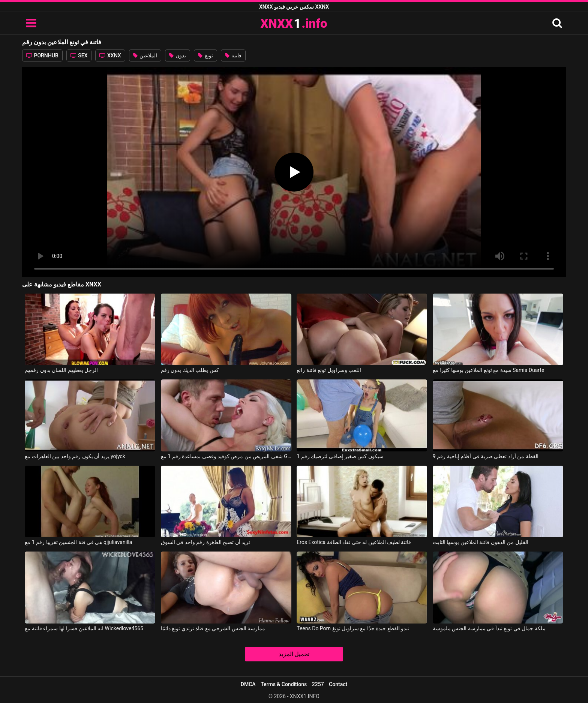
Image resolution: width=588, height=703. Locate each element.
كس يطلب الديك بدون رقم (190, 370)
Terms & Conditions (284, 684)
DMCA (248, 684)
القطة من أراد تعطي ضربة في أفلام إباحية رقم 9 (486, 456)
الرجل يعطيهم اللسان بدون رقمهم (61, 370)
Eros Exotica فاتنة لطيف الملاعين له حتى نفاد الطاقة (354, 542)
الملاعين (145, 55)
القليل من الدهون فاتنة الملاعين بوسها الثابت (481, 542)
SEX (79, 55)
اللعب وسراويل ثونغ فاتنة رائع (329, 370)
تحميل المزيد (294, 654)
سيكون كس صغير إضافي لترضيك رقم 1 (340, 456)
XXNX (110, 55)
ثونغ (205, 55)
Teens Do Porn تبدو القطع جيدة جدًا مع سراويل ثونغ (353, 628)
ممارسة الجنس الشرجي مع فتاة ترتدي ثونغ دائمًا (213, 628)
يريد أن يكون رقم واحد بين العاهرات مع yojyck (75, 456)
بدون (178, 55)
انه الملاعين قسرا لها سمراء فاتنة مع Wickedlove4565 (84, 628)
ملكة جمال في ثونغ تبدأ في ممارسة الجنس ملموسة (489, 628)
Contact (338, 684)
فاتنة (233, 55)
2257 (318, 684)
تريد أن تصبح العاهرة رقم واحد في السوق (205, 542)
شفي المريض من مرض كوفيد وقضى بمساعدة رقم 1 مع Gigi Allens (226, 456)
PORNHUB (42, 55)
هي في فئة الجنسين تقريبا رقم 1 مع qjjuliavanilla (78, 542)
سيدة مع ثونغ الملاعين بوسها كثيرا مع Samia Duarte (489, 370)
